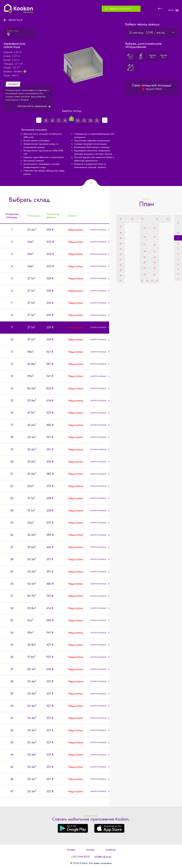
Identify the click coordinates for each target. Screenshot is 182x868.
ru (159, 9)
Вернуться (16, 20)
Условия (71, 850)
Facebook (111, 850)
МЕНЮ (171, 10)
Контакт (90, 850)
